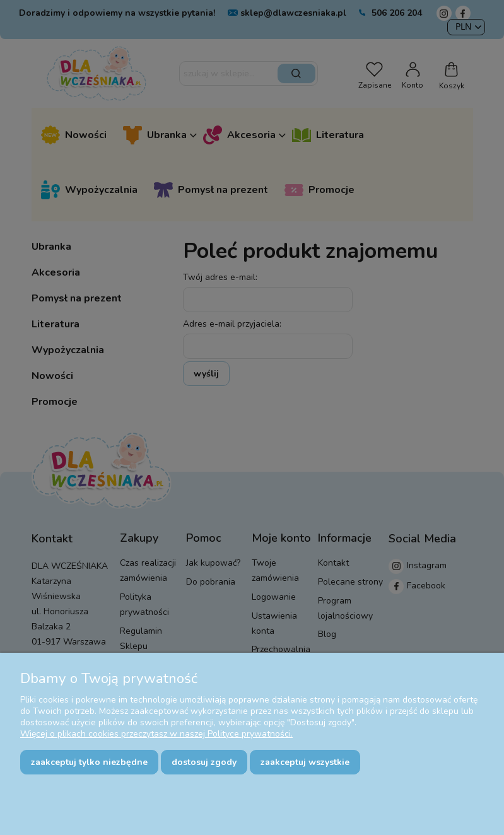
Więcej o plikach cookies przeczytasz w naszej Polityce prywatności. (156, 734)
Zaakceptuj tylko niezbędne (89, 762)
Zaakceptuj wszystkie (305, 762)
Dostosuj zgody (204, 762)
